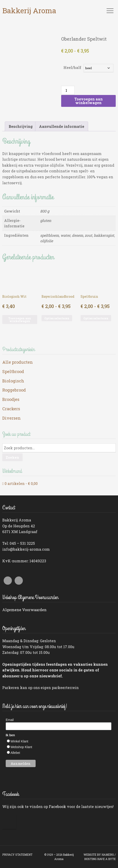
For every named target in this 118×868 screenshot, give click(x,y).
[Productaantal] (68, 90)
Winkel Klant (19, 741)
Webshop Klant (21, 747)
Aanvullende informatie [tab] (62, 126)
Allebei (15, 753)
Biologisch (13, 381)
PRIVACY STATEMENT (17, 855)
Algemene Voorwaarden (24, 610)
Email (10, 720)
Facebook (57, 806)
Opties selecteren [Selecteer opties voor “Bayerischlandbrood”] (57, 318)
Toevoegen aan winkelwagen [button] (20, 320)
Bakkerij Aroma (29, 10)
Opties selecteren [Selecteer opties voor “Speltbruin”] (96, 318)
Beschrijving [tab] (21, 126)
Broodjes (11, 399)
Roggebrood (14, 390)
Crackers (11, 409)
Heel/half (72, 67)
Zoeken (12, 457)
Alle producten (18, 362)
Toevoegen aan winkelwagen (89, 101)
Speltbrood (13, 371)
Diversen (12, 418)
